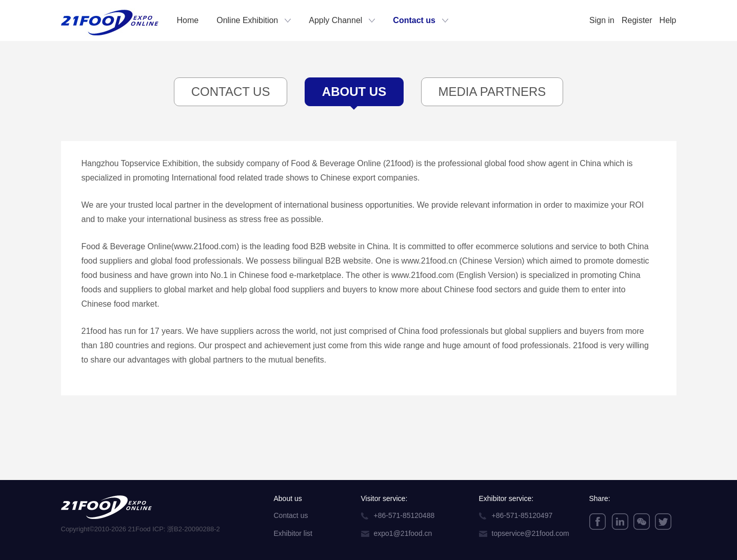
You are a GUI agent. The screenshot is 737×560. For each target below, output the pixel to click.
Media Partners (492, 92)
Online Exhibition (247, 20)
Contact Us (231, 92)
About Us (354, 95)
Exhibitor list (293, 533)
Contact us (414, 20)
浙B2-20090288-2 (194, 529)
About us (288, 498)
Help (668, 20)
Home (188, 20)
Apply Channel (335, 20)
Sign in (602, 20)
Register (637, 20)
